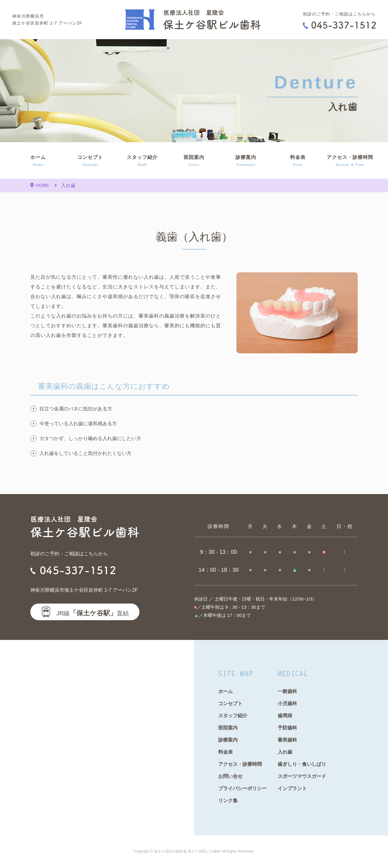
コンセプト (90, 161)
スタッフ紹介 (142, 161)
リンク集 (228, 801)
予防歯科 (287, 728)
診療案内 (246, 161)
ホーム (38, 161)
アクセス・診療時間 (350, 161)
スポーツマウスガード (302, 776)
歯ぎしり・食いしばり (302, 764)
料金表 (298, 161)
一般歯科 (287, 691)
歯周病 (285, 716)
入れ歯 (285, 752)
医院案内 (194, 161)
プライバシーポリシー (242, 788)
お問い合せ (230, 776)
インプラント (292, 788)
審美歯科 (287, 740)
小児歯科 (287, 703)
